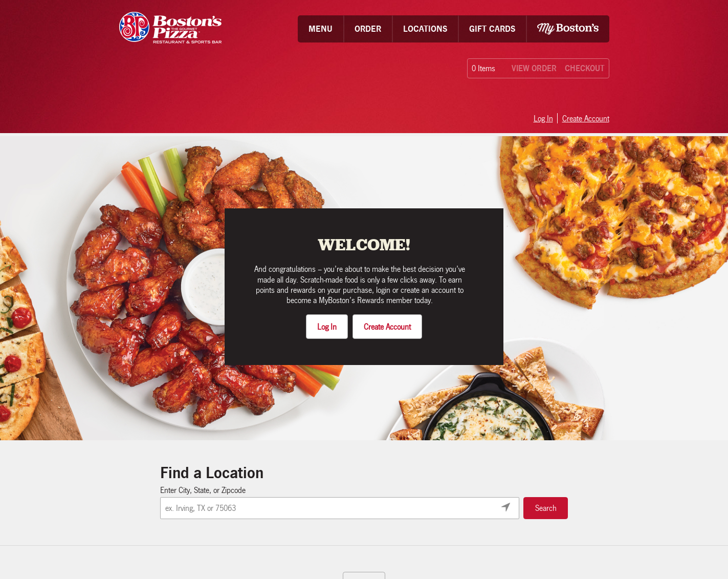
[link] (170, 29)
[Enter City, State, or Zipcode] (340, 508)
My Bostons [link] (568, 29)
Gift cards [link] (492, 29)
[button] (321, 29)
